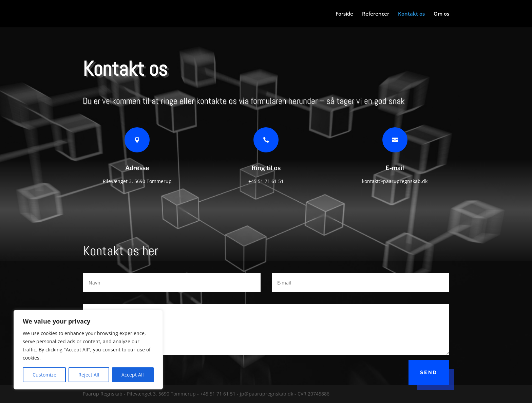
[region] (88, 350)
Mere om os (488, 218)
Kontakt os (411, 14)
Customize (44, 375)
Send (429, 372)
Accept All (133, 375)
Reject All (89, 375)
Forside (344, 14)
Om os (441, 14)
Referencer (376, 14)
